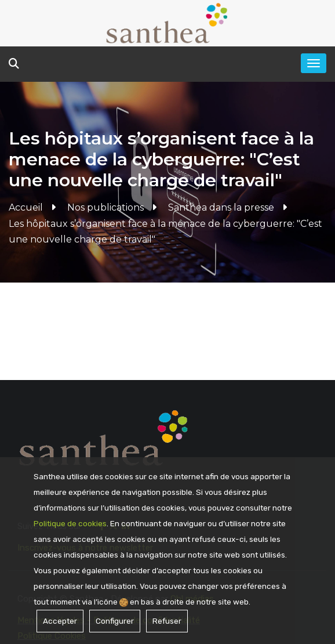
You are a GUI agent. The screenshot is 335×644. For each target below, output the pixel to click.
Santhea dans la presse (221, 207)
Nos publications (105, 207)
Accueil (26, 207)
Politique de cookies (70, 523)
